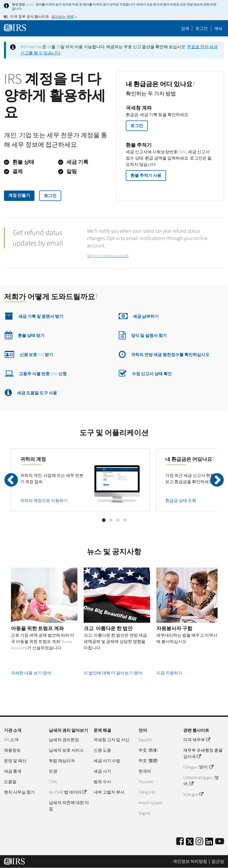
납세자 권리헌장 (64, 740)
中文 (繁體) (148, 761)
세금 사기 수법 (107, 761)
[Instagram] (199, 842)
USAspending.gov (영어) (201, 781)
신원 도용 (102, 750)
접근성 (218, 861)
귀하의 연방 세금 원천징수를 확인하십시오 (164, 354)
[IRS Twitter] (190, 843)
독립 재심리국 (62, 761)
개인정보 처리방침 (190, 861)
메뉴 (219, 29)
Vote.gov (193, 794)
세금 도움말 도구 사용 (31, 392)
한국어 (145, 771)
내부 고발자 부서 (109, 792)
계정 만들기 (19, 195)
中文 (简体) (148, 750)
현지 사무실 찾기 (19, 792)
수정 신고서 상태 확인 (145, 373)
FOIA (53, 782)
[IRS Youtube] (220, 842)
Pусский (146, 782)
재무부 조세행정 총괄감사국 (203, 754)
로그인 (50, 196)
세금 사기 (102, 771)
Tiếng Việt (147, 792)
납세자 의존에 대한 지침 (69, 806)
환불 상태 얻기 (25, 335)
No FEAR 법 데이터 (68, 792)
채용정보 (12, 750)
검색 (185, 29)
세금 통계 (13, 771)
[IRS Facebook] (180, 842)
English (145, 813)
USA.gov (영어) (198, 767)
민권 (53, 771)
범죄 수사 (102, 782)
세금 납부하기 (139, 316)
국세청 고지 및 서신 (112, 740)
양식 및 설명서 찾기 (143, 335)
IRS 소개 (11, 740)
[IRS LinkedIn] (209, 843)
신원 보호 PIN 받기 (29, 354)
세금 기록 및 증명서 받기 (34, 316)
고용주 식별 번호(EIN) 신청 (36, 373)
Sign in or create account (108, 256)
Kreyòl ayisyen (151, 803)
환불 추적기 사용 (146, 176)
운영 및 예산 (15, 761)
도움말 (10, 782)
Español (145, 740)
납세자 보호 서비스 (66, 750)
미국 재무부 (196, 740)
